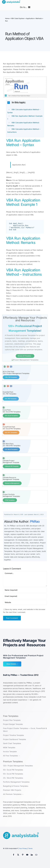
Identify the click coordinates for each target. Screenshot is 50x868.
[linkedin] (32, 860)
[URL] (25, 608)
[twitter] (18, 860)
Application (30, 18)
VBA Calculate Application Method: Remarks (23, 124)
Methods (39, 18)
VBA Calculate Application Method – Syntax (24, 111)
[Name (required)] (25, 596)
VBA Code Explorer (18, 18)
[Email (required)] (25, 602)
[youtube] (27, 860)
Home (7, 18)
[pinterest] (23, 860)
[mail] (36, 860)
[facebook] (14, 860)
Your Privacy (23, 854)
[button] (25, 103)
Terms (30, 854)
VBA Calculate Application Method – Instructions (24, 131)
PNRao (35, 527)
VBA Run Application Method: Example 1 (25, 117)
